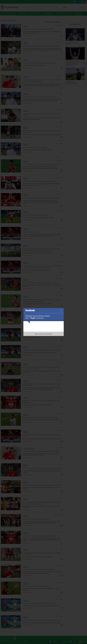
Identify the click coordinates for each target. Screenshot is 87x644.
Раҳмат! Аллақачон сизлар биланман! (44, 334)
